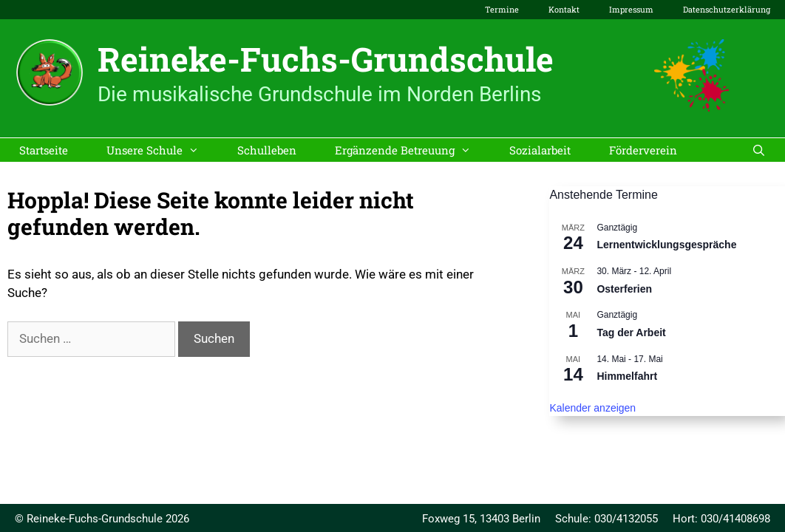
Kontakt (564, 9)
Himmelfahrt (627, 376)
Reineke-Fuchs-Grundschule (326, 59)
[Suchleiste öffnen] (759, 150)
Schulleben (267, 150)
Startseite (44, 150)
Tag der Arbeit (631, 332)
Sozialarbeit (540, 150)
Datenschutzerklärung (727, 9)
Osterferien (624, 289)
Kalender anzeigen (592, 408)
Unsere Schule (162, 150)
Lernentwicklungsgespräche (666, 245)
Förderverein (643, 150)
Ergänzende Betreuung (412, 150)
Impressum (631, 9)
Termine (502, 9)
